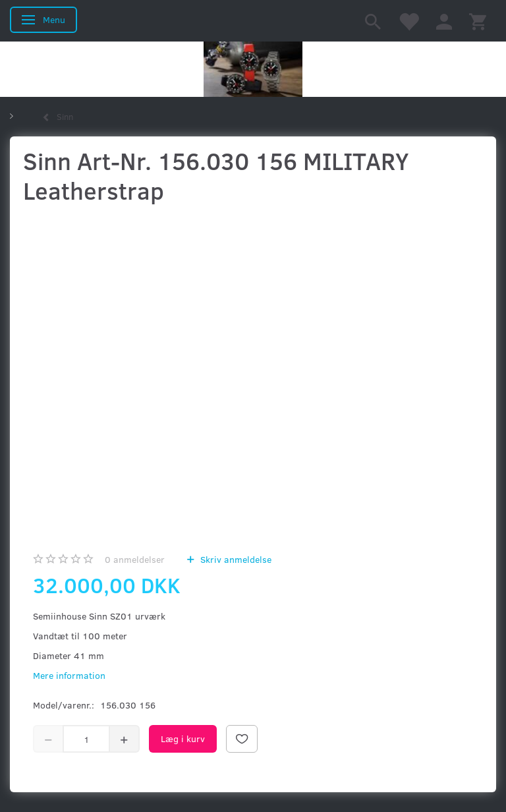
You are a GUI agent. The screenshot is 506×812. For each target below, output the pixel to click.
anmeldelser (135, 559)
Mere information (69, 675)
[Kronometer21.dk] (253, 69)
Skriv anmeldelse (235, 559)
